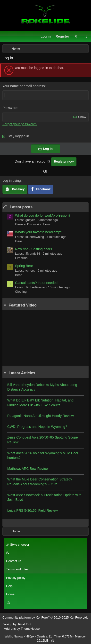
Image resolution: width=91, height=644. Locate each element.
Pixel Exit (25, 624)
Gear (19, 241)
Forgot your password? (20, 124)
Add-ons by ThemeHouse (22, 629)
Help (9, 586)
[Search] (85, 37)
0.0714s (68, 636)
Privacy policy (16, 578)
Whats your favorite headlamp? (39, 232)
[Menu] (6, 37)
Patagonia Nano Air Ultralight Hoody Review (41, 416)
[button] (45, 553)
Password (10, 108)
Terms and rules (17, 569)
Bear (18, 275)
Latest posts (21, 207)
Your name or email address (24, 86)
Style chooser (18, 545)
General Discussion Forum (34, 224)
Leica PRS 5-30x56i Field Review (33, 510)
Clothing (21, 292)
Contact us (14, 561)
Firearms (21, 258)
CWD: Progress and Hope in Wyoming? (37, 427)
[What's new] (76, 37)
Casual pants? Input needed (36, 283)
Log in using (12, 181)
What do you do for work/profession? (43, 215)
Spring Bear (24, 266)
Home (10, 594)
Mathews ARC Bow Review (28, 469)
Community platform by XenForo (45, 617)
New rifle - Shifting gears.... (35, 249)
